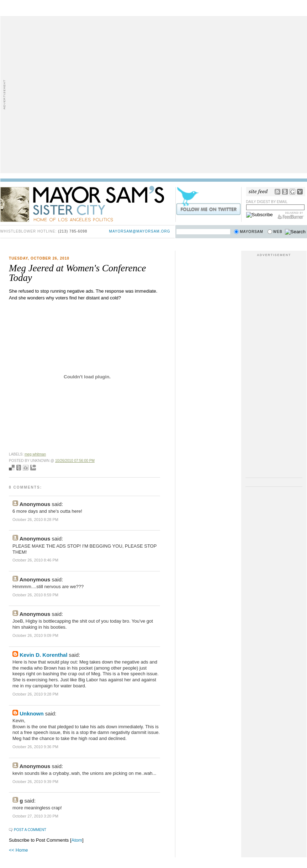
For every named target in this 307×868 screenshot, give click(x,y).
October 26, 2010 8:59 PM (35, 595)
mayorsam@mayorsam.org (140, 231)
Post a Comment (30, 830)
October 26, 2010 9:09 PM (35, 635)
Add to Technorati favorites (33, 468)
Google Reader (292, 192)
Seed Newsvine (19, 468)
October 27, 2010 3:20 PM (35, 816)
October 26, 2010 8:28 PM (35, 520)
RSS (277, 192)
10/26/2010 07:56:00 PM (75, 461)
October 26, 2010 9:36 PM (35, 747)
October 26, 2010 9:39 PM (35, 782)
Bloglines (285, 192)
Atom (77, 840)
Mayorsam (252, 232)
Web (278, 232)
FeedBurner (291, 215)
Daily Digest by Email (267, 202)
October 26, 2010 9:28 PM (35, 694)
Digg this (26, 468)
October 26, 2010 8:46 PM (35, 560)
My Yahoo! (300, 192)
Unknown (32, 713)
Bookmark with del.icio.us (12, 468)
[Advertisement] (77, 94)
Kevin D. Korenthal (43, 655)
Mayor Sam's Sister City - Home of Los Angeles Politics (88, 203)
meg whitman (35, 454)
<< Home (18, 850)
